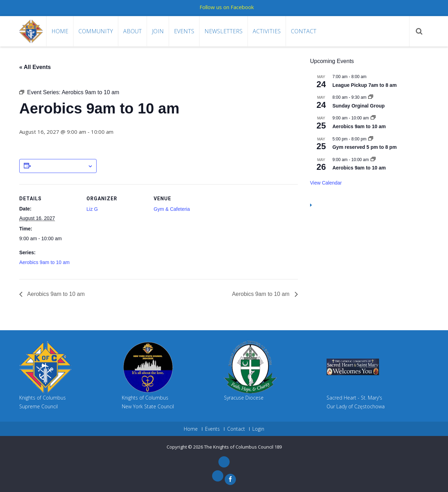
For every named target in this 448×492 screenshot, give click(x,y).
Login (258, 429)
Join (158, 31)
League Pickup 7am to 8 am (365, 85)
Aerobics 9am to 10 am (44, 262)
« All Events (35, 67)
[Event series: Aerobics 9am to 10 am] (373, 118)
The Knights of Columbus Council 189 (243, 447)
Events (184, 31)
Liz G (92, 209)
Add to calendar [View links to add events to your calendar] (59, 166)
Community (96, 31)
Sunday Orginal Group (359, 106)
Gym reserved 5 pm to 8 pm (365, 147)
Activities (267, 31)
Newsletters (223, 31)
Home (60, 31)
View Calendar (326, 183)
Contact (304, 31)
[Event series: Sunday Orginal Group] (371, 97)
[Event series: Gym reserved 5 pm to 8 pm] (371, 139)
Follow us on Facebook (227, 7)
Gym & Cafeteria (172, 209)
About (132, 31)
